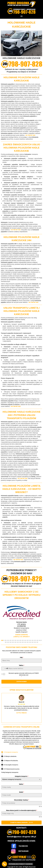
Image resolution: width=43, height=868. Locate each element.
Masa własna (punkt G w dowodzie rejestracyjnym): (22, 810)
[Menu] (21, 16)
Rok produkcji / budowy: (21, 800)
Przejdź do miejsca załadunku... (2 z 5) (21, 822)
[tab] (10, 752)
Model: (21, 792)
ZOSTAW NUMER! (22, 682)
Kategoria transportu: (22, 776)
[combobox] (5, 669)
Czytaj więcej (22, 713)
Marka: (21, 784)
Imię (22, 657)
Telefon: (22, 665)
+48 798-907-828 (30, 135)
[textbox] (20, 779)
